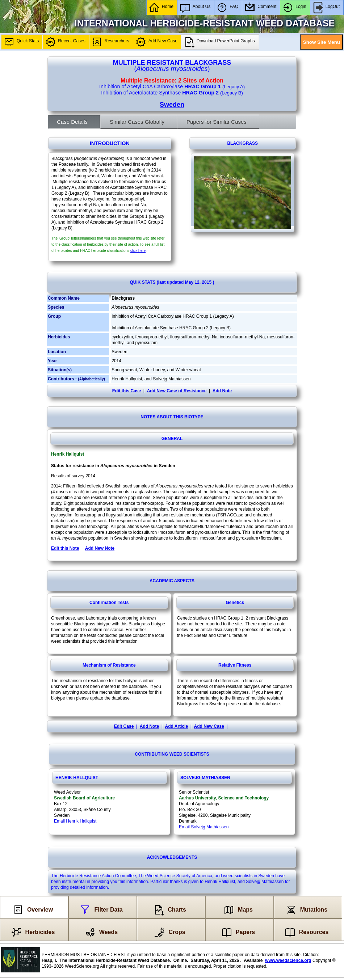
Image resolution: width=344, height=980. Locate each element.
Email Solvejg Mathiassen (204, 827)
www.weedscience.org (288, 960)
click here (138, 251)
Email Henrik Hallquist (75, 821)
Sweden (172, 105)
